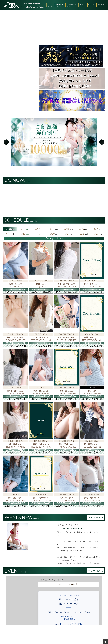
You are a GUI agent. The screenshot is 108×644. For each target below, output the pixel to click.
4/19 (39, 234)
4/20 (54, 234)
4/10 (10, 229)
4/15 (83, 229)
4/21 (69, 234)
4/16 (98, 229)
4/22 (83, 234)
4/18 (25, 234)
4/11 (25, 229)
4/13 (54, 229)
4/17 (10, 234)
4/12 (39, 229)
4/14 (69, 229)
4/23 (98, 234)
